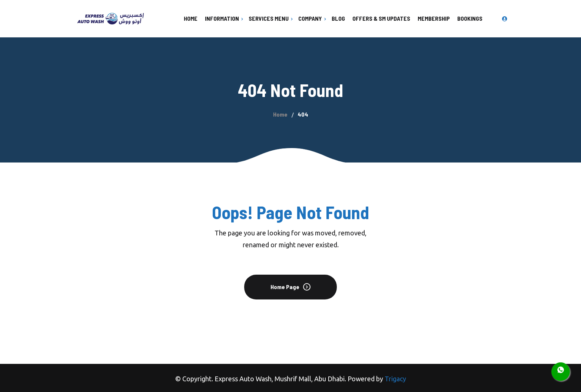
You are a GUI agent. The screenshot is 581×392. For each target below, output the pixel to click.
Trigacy (395, 379)
